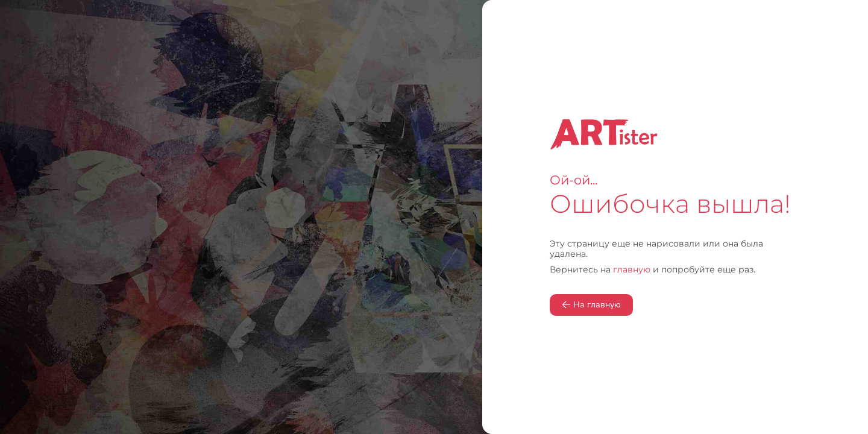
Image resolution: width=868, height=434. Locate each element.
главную (632, 269)
